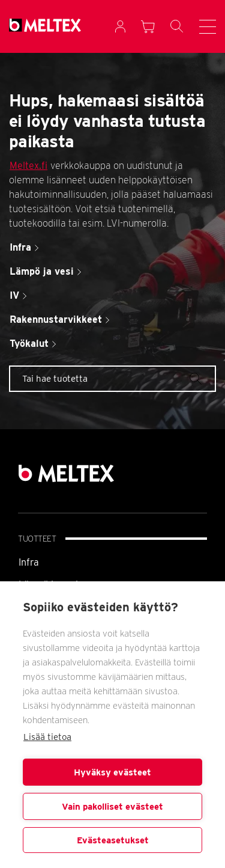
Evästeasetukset (113, 840)
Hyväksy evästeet (112, 772)
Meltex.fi (28, 166)
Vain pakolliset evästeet (112, 807)
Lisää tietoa (47, 737)
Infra (29, 562)
